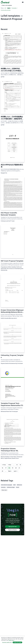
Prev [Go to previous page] (9, 465)
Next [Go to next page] (10, 471)
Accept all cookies (17, 642)
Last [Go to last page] (16, 471)
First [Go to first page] (4, 465)
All (5, 8)
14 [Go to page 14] (17, 465)
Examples (14, 8)
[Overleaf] (5, 2)
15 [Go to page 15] (20, 465)
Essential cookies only (7, 642)
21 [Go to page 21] (19, 468)
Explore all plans (13, 530)
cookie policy (11, 640)
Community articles (6, 10)
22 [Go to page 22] (2, 471)
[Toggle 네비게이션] (23, 2)
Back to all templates (6, 5)
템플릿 (9, 8)
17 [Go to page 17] (6, 468)
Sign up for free (13, 527)
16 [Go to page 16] (2, 468)
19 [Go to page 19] (13, 468)
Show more (4, 490)
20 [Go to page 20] (16, 468)
